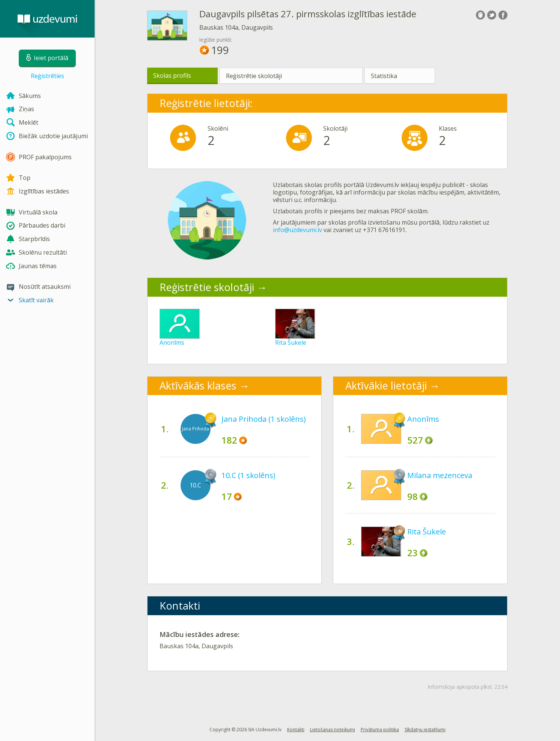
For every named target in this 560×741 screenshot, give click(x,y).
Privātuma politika (380, 730)
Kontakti (296, 730)
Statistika (384, 76)
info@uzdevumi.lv (297, 230)
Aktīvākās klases (198, 386)
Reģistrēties (47, 76)
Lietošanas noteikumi (333, 730)
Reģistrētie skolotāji (254, 76)
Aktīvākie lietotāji (386, 386)
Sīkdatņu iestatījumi (425, 730)
